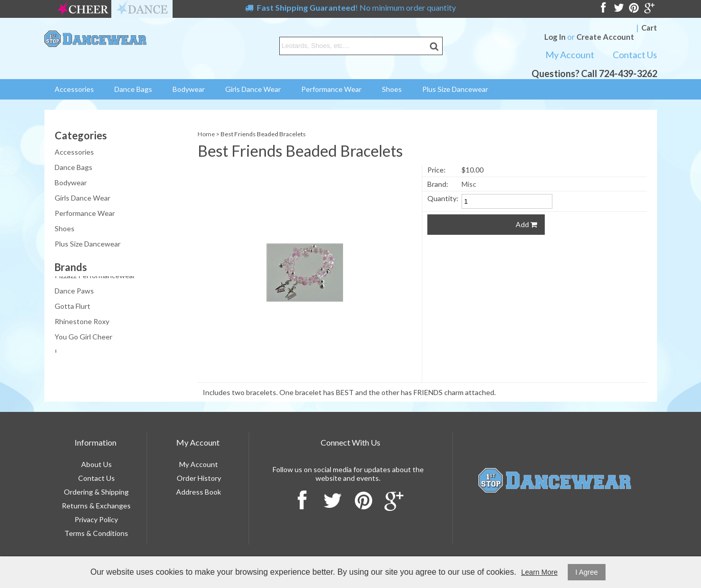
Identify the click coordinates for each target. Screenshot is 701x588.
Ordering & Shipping (96, 492)
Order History (199, 478)
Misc (469, 184)
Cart (649, 28)
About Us (96, 464)
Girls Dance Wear (253, 89)
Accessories (74, 89)
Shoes (392, 89)
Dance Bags (133, 89)
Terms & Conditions (96, 533)
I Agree (587, 572)
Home (206, 134)
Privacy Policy (96, 519)
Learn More (540, 572)
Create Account (605, 37)
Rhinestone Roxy (82, 322)
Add (526, 224)
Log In (555, 37)
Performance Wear (331, 89)
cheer (83, 9)
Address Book (199, 492)
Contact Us (635, 55)
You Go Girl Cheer (83, 338)
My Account (570, 55)
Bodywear (189, 89)
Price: (437, 170)
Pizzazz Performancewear (95, 276)
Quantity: (443, 198)
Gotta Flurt (72, 307)
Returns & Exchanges (96, 506)
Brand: (438, 184)
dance (142, 9)
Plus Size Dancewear (455, 89)
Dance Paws (74, 292)
